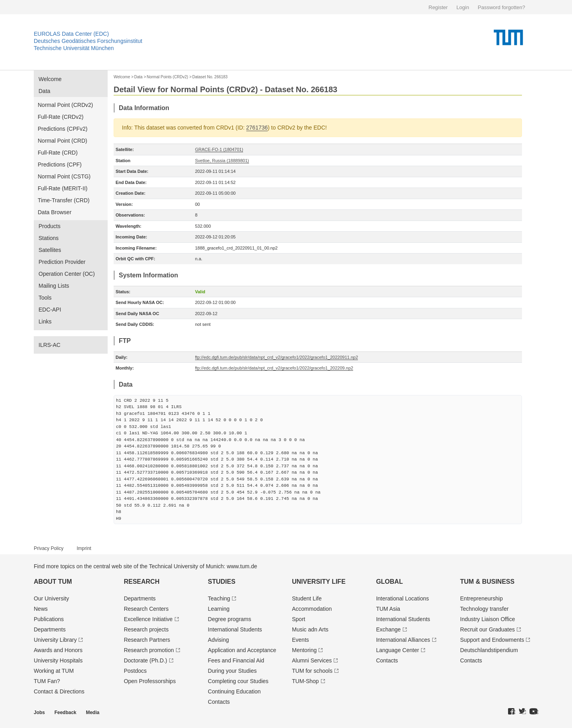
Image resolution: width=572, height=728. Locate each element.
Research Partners (147, 640)
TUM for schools (312, 671)
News (41, 609)
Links (45, 321)
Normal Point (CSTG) (64, 176)
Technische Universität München (74, 48)
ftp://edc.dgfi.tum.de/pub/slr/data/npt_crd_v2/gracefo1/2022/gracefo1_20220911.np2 (276, 357)
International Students (235, 629)
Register (438, 7)
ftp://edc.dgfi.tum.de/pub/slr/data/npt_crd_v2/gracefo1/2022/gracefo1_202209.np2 (274, 368)
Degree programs (229, 619)
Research (142, 582)
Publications (49, 619)
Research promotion (149, 650)
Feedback (65, 713)
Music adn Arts (310, 629)
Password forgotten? (501, 7)
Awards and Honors (58, 650)
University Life (319, 582)
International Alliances (403, 640)
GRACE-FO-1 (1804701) (219, 149)
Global (390, 582)
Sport (299, 619)
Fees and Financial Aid (236, 660)
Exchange (388, 629)
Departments (50, 629)
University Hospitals (58, 660)
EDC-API (50, 310)
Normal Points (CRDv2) (167, 77)
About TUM (53, 582)
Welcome (50, 79)
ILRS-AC (49, 345)
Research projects (146, 629)
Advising (218, 640)
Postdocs (135, 671)
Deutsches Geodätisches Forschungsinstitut (88, 41)
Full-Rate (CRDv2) (61, 117)
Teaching (219, 598)
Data (44, 91)
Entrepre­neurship (481, 598)
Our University (51, 598)
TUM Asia (388, 609)
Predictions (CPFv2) (63, 129)
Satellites (50, 250)
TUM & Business (487, 582)
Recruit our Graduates (487, 629)
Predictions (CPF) (60, 165)
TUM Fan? (47, 681)
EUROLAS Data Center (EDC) (71, 34)
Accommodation (312, 609)
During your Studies (232, 671)
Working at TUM (54, 671)
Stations (49, 238)
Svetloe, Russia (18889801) (222, 161)
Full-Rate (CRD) (58, 153)
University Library (55, 640)
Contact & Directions (59, 691)
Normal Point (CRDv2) (65, 105)
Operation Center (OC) (67, 274)
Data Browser (55, 212)
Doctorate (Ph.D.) (146, 660)
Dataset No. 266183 (210, 77)
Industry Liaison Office (487, 619)
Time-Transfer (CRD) (64, 200)
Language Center (398, 650)
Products (49, 226)
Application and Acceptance (242, 650)
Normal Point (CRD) (62, 141)
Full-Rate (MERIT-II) (63, 188)
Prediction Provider (62, 262)
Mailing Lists (54, 286)
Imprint (84, 548)
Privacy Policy (49, 548)
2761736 (257, 128)
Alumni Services (312, 660)
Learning (219, 609)
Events (300, 640)
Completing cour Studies (238, 681)
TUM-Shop (305, 681)
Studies (221, 582)
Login (463, 7)
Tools (45, 298)
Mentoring (304, 650)
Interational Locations (403, 598)
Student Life (307, 598)
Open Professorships (150, 681)
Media (93, 713)
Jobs (39, 713)
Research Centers (146, 609)
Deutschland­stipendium (489, 650)
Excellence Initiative (148, 619)
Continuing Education (234, 691)
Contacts (219, 702)
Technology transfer (484, 609)
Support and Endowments (492, 640)
